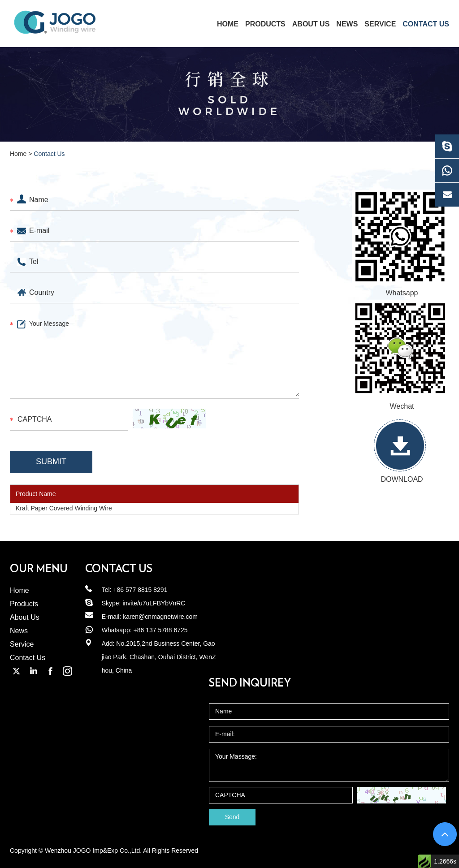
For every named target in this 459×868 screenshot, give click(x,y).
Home (18, 154)
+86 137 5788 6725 (161, 630)
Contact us (119, 569)
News (347, 24)
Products (265, 24)
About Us (311, 24)
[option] (229, 94)
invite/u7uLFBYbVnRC (154, 603)
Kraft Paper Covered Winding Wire (64, 508)
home (228, 24)
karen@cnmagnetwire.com (160, 617)
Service (380, 24)
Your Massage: (329, 765)
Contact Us (426, 24)
